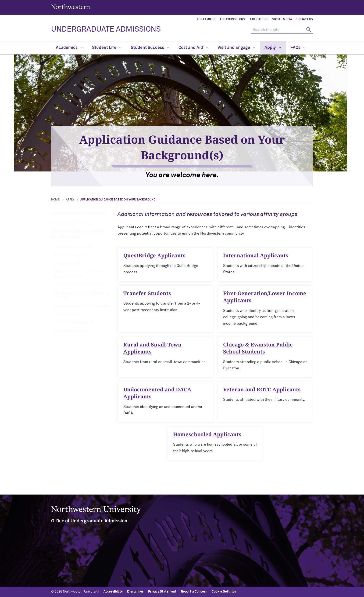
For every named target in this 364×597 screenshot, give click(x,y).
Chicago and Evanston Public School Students (81, 295)
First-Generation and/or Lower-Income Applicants (78, 274)
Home (55, 200)
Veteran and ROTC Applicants (262, 391)
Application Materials (70, 222)
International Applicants (73, 255)
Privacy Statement (162, 592)
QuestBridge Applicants (72, 247)
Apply (273, 48)
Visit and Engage (236, 48)
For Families (207, 19)
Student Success (150, 48)
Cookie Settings (224, 592)
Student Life (107, 48)
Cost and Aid (193, 48)
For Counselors (232, 19)
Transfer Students (68, 263)
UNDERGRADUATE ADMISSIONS (106, 29)
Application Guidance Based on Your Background (78, 234)
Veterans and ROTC (69, 314)
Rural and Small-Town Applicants (79, 285)
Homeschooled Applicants (74, 323)
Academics (69, 48)
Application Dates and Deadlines (79, 213)
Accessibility (113, 592)
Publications (259, 19)
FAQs (298, 48)
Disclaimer (135, 592)
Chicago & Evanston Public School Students (258, 350)
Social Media (282, 19)
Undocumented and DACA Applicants (82, 306)
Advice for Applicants (70, 331)
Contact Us (304, 19)
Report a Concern (194, 592)
